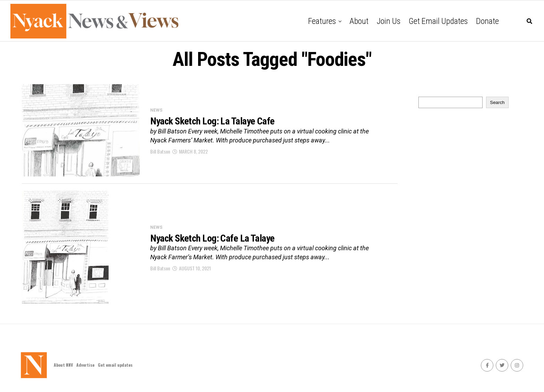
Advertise (85, 365)
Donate (487, 21)
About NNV (63, 365)
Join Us (389, 21)
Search (497, 102)
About (359, 21)
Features (322, 21)
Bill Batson (160, 151)
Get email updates (438, 21)
